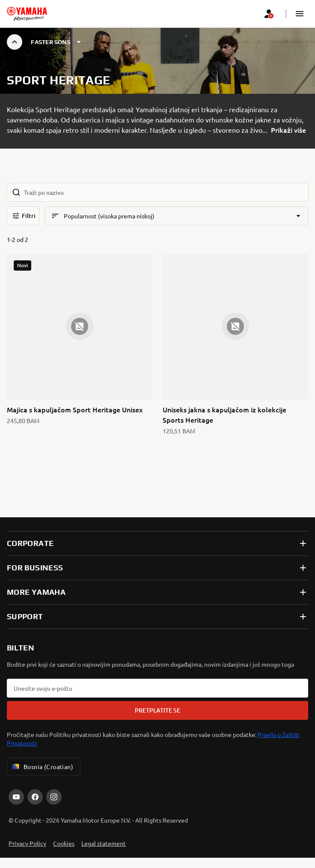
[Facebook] (35, 797)
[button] (300, 14)
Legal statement (104, 843)
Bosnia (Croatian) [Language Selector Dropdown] (42, 767)
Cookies (64, 843)
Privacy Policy (27, 843)
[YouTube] (16, 797)
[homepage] (27, 14)
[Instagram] (54, 797)
